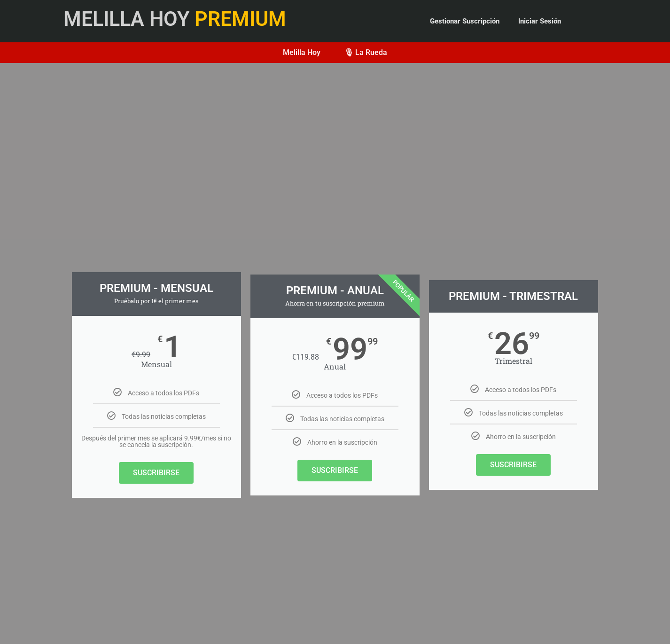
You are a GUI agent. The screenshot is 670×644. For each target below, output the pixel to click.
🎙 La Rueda (366, 52)
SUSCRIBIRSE (156, 473)
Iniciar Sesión (540, 21)
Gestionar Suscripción (465, 21)
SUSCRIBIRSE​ (335, 470)
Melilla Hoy (302, 52)
